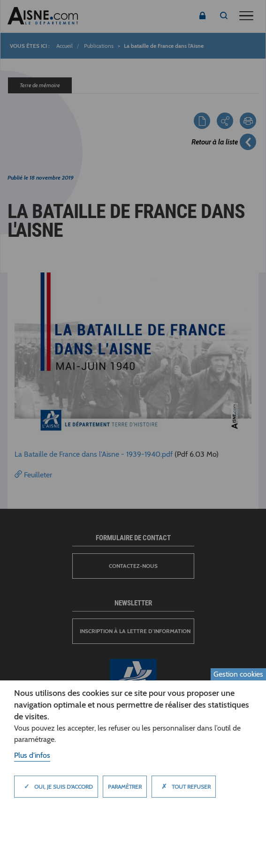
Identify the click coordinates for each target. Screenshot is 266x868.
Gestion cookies (238, 674)
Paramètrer (125, 787)
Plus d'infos (32, 755)
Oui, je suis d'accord (56, 786)
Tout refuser (184, 786)
